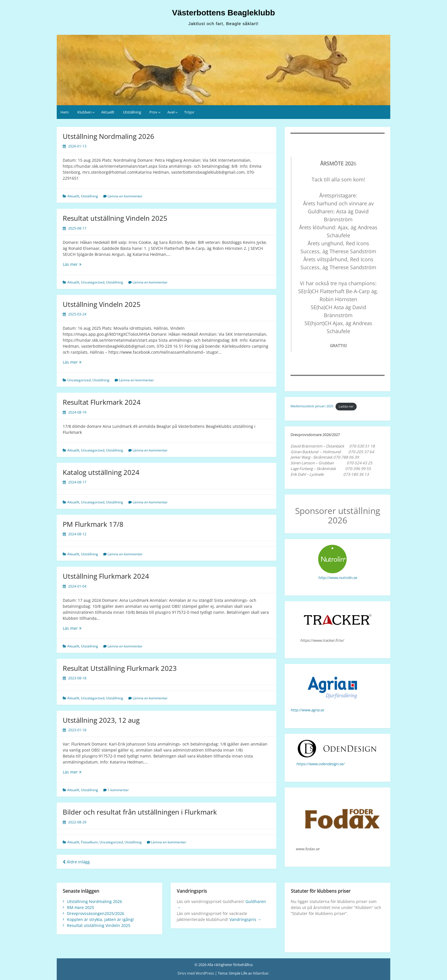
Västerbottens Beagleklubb (224, 13)
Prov (153, 112)
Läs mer (72, 264)
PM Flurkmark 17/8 (93, 524)
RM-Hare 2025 (81, 907)
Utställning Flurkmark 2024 (106, 576)
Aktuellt (108, 112)
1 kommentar (118, 790)
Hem (65, 112)
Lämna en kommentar (125, 196)
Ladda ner (346, 406)
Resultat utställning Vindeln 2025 (115, 218)
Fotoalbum (89, 842)
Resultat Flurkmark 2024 (102, 402)
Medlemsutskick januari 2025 (312, 406)
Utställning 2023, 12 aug (101, 720)
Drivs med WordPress (196, 973)
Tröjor (189, 112)
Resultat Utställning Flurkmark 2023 (120, 668)
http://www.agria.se (307, 710)
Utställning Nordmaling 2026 (108, 136)
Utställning (132, 112)
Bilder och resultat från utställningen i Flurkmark (140, 812)
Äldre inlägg (76, 862)
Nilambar (261, 973)
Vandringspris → (245, 919)
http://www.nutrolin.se (338, 578)
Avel (171, 112)
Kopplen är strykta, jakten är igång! (100, 919)
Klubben (84, 112)
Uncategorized (93, 282)
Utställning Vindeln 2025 (102, 304)
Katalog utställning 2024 (101, 472)
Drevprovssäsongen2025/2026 (96, 913)
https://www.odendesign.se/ (320, 764)
